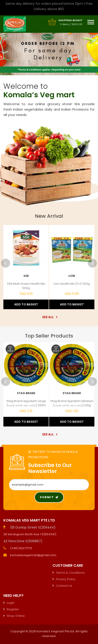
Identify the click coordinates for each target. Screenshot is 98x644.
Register (13, 609)
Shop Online (16, 616)
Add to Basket (26, 304)
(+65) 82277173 (21, 548)
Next (92, 263)
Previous (6, 263)
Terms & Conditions (70, 573)
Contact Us (64, 586)
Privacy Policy (66, 579)
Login (11, 603)
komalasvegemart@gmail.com (33, 555)
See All (49, 317)
